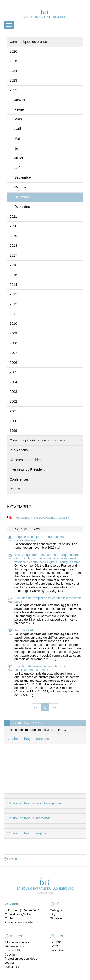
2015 (13, 275)
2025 (13, 61)
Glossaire (56, 918)
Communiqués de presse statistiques (37, 440)
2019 (13, 236)
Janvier (20, 100)
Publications (19, 450)
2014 (13, 285)
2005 (13, 372)
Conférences (19, 479)
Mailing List (57, 910)
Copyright (11, 955)
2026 (13, 51)
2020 (13, 226)
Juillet (19, 158)
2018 (13, 246)
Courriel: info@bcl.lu (18, 914)
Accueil (14, 860)
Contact (10, 918)
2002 (13, 401)
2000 (13, 421)
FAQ (53, 914)
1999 (13, 431)
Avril (18, 129)
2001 (13, 411)
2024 (13, 71)
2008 (13, 343)
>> (54, 707)
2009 (13, 333)
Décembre (22, 207)
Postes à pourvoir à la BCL (22, 922)
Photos (15, 489)
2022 (13, 90)
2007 (13, 353)
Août (18, 168)
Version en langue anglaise (28, 833)
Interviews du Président (27, 469)
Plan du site (12, 967)
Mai (17, 139)
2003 (13, 392)
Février (20, 109)
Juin (18, 148)
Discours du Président (26, 460)
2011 (13, 314)
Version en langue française (28, 739)
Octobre (20, 187)
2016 (13, 265)
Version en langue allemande (29, 818)
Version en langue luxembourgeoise (34, 803)
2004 (13, 382)
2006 (13, 363)
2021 (13, 217)
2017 (13, 255)
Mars (18, 119)
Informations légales (18, 942)
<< (36, 707)
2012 (13, 304)
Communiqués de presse (28, 42)
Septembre (23, 177)
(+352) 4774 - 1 (30, 910)
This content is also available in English (42, 518)
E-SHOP (55, 942)
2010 (13, 323)
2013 (13, 294)
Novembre (22, 197)
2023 (13, 80)
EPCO (54, 946)
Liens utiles (57, 951)
